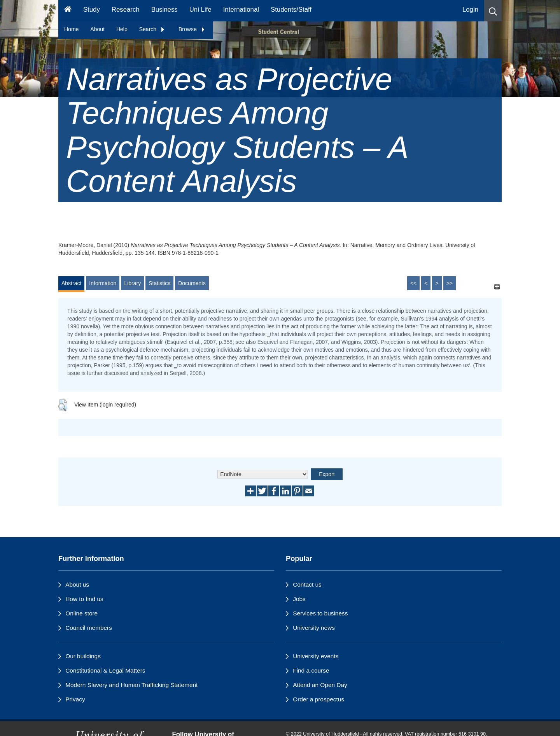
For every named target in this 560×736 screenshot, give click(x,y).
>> (450, 283)
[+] (497, 287)
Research (126, 10)
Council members (89, 628)
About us (77, 584)
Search (152, 29)
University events (316, 656)
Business (164, 10)
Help (122, 29)
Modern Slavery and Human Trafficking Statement (131, 685)
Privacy (75, 699)
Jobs (299, 599)
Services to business (320, 613)
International (241, 10)
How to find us (84, 599)
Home (71, 29)
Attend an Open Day (320, 685)
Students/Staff (291, 10)
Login (470, 10)
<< (413, 283)
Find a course (311, 670)
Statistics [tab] (159, 283)
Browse (192, 29)
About (97, 29)
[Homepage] (68, 11)
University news (314, 628)
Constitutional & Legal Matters (105, 670)
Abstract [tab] (71, 283)
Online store (81, 613)
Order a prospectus (318, 699)
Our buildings (83, 656)
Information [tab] (103, 283)
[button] (493, 11)
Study (92, 10)
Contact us (307, 584)
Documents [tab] (192, 283)
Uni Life (200, 10)
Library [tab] (132, 283)
